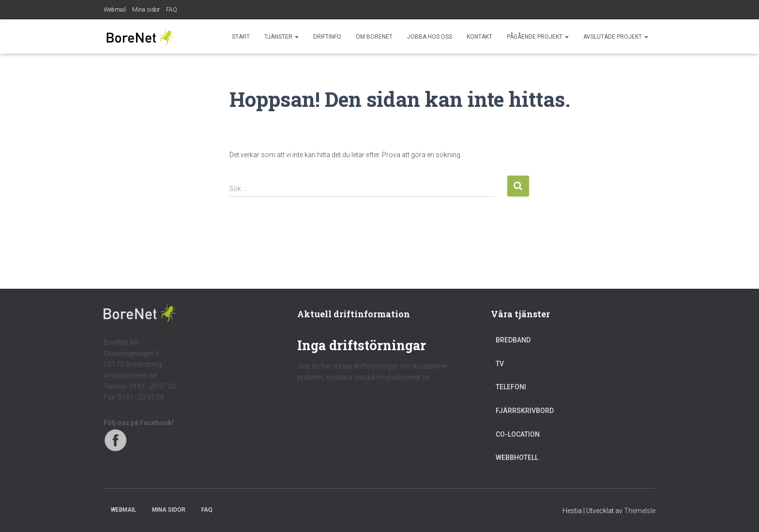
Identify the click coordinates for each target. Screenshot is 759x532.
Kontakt (479, 37)
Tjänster (281, 37)
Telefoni (511, 387)
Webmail (115, 10)
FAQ (172, 10)
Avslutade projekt (616, 37)
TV (500, 364)
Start (241, 37)
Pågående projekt (538, 37)
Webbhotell (517, 458)
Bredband (513, 340)
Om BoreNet (374, 37)
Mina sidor (146, 10)
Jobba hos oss (430, 37)
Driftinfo (327, 37)
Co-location (518, 434)
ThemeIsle (640, 511)
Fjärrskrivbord (525, 411)
